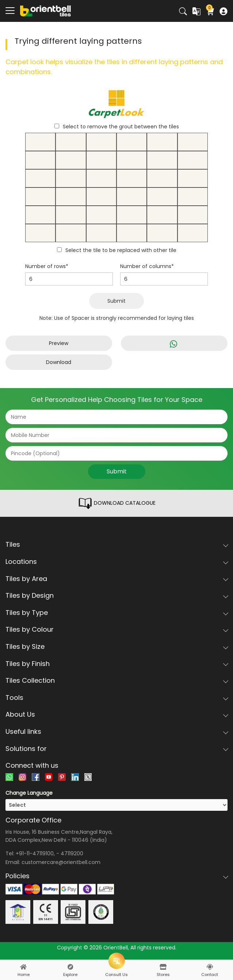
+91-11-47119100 (35, 853)
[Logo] (46, 11)
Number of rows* (47, 266)
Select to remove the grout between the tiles (121, 127)
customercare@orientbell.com (61, 862)
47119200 (72, 853)
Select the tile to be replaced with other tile (121, 250)
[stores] (163, 967)
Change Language (29, 793)
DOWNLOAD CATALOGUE (117, 503)
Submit (116, 301)
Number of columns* (147, 266)
